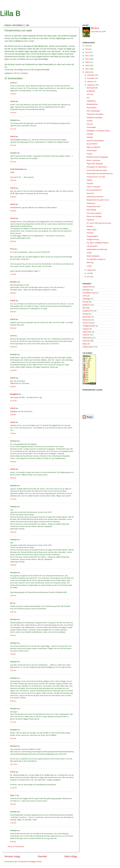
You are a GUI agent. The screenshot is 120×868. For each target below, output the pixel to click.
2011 (87, 56)
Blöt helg (90, 263)
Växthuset (86, 341)
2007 (87, 69)
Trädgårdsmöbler (89, 326)
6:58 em (13, 241)
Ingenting (90, 220)
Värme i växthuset (93, 187)
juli (88, 273)
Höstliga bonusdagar (94, 118)
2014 (87, 46)
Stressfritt (90, 193)
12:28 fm (13, 370)
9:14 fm (13, 804)
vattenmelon (87, 332)
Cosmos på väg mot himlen (97, 170)
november (91, 78)
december (91, 75)
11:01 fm (13, 788)
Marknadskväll (92, 88)
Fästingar (86, 290)
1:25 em (13, 595)
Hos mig (90, 94)
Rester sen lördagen (94, 216)
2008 (87, 65)
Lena (12, 83)
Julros (85, 296)
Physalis (90, 183)
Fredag (89, 154)
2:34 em (13, 94)
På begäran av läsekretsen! (97, 167)
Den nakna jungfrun (94, 213)
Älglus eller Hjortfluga (95, 164)
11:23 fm (13, 401)
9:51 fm (13, 635)
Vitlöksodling (87, 338)
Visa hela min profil (98, 32)
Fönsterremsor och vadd (96, 177)
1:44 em (13, 823)
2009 (87, 62)
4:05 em (13, 565)
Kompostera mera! (94, 207)
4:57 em (13, 612)
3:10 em (13, 670)
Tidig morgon (92, 230)
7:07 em (13, 722)
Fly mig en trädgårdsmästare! (98, 243)
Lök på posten (92, 246)
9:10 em (13, 328)
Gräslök (90, 121)
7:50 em (13, 433)
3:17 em (13, 129)
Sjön (84, 308)
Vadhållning (91, 101)
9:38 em (13, 462)
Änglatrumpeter (88, 347)
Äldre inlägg (71, 856)
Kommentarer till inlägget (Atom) (30, 862)
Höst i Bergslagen (93, 111)
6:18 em (13, 738)
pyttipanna (86, 305)
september (91, 85)
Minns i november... (94, 160)
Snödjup (86, 314)
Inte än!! (90, 124)
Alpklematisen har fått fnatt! (97, 249)
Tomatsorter (87, 320)
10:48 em (14, 347)
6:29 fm (13, 387)
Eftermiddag (91, 210)
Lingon (89, 253)
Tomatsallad (91, 127)
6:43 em (13, 701)
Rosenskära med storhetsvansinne (100, 174)
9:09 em (13, 312)
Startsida (42, 856)
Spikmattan (87, 317)
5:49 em (13, 197)
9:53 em (13, 478)
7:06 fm (13, 654)
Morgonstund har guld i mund (98, 200)
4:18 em (13, 162)
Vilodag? (90, 134)
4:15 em (13, 499)
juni (89, 277)
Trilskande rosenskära (95, 114)
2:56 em (13, 415)
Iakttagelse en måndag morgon (98, 131)
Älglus (85, 344)
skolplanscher (88, 311)
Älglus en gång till (93, 147)
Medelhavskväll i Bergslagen (97, 157)
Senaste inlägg (12, 856)
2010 (87, 59)
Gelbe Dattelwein (93, 256)
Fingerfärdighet (92, 236)
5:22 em (13, 180)
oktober (90, 82)
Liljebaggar (87, 299)
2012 (87, 52)
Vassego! (90, 233)
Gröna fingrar (92, 150)
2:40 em (13, 112)
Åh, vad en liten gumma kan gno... (100, 223)
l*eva (12, 249)
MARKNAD (91, 91)
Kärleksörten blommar (95, 197)
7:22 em (13, 274)
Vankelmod (91, 203)
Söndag (90, 137)
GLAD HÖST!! (92, 144)
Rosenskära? (92, 108)
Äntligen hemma (93, 239)
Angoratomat (87, 287)
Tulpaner (86, 329)
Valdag (89, 180)
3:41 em (13, 145)
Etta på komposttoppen (95, 141)
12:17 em (14, 764)
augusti (90, 270)
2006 (87, 72)
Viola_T (13, 795)
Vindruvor (86, 335)
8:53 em (13, 293)
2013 (87, 49)
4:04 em (13, 532)
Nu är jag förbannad (94, 190)
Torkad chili (87, 323)
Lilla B (10, 13)
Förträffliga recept (89, 293)
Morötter (90, 226)
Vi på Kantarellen (17, 169)
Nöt (88, 98)
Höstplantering (92, 104)
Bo (11, 603)
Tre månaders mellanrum (96, 259)
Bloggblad (14, 394)
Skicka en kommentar (16, 847)
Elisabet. (14, 282)
